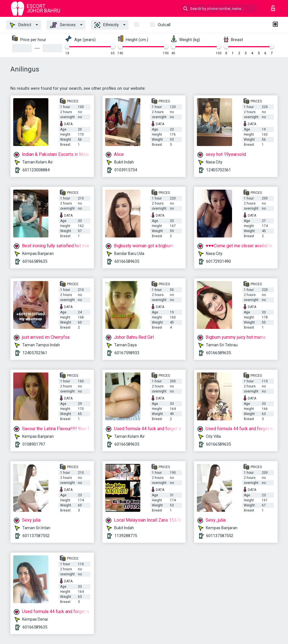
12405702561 (219, 170)
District (21, 25)
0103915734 (126, 170)
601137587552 (36, 536)
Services (63, 25)
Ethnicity (107, 25)
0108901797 (34, 444)
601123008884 (36, 170)
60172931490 (219, 261)
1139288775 (126, 536)
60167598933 (127, 353)
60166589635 (35, 261)
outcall (164, 25)
